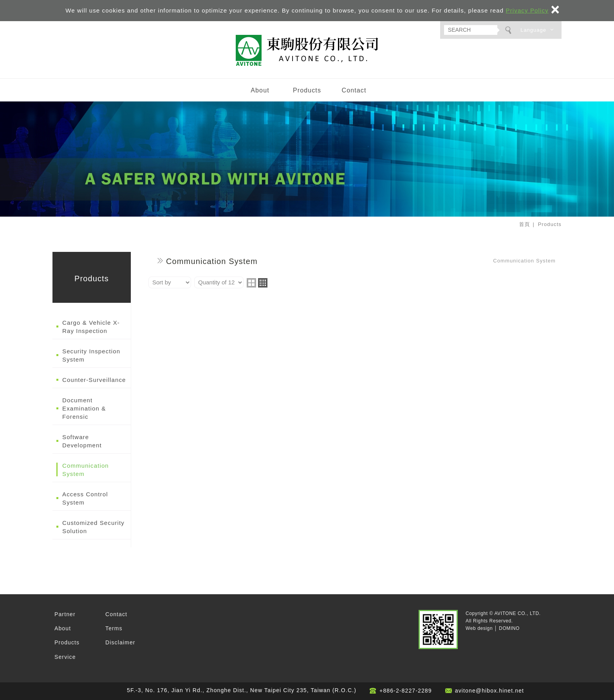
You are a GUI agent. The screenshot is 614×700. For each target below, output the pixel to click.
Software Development (82, 441)
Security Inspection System (91, 355)
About (260, 90)
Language (533, 30)
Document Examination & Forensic (84, 408)
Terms (114, 628)
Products (307, 90)
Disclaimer (120, 642)
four (263, 283)
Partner (65, 614)
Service (65, 657)
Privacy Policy (527, 10)
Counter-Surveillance (94, 380)
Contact (354, 90)
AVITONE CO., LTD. (307, 50)
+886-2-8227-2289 (406, 691)
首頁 (524, 224)
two (251, 283)
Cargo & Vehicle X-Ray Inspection (91, 327)
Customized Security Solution (93, 527)
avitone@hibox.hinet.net (489, 691)
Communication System (86, 470)
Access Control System (85, 498)
